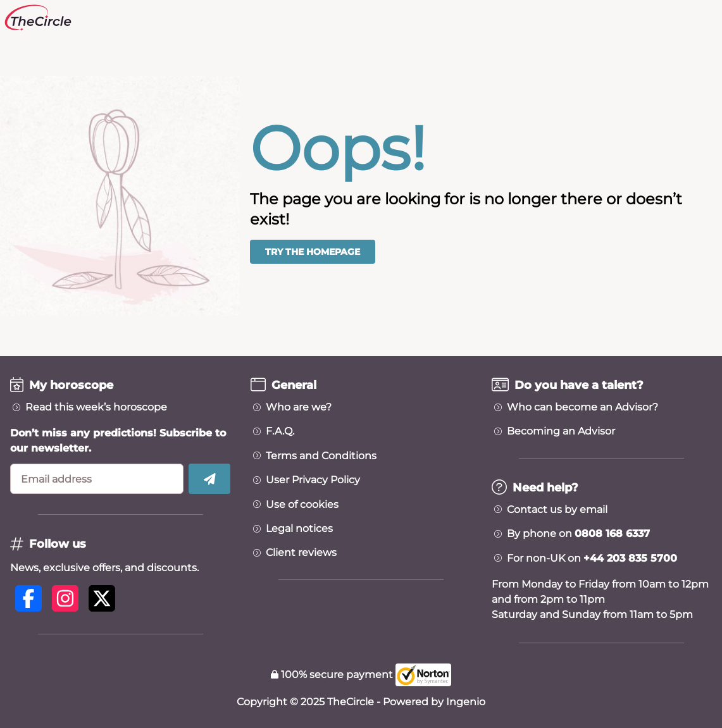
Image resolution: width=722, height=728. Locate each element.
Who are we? (299, 407)
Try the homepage (313, 252)
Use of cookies (302, 505)
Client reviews (301, 553)
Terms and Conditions (321, 456)
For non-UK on (592, 558)
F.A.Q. (280, 431)
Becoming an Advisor (561, 431)
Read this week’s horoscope (96, 407)
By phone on (578, 534)
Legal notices (299, 529)
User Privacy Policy (313, 480)
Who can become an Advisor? (582, 407)
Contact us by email (557, 510)
